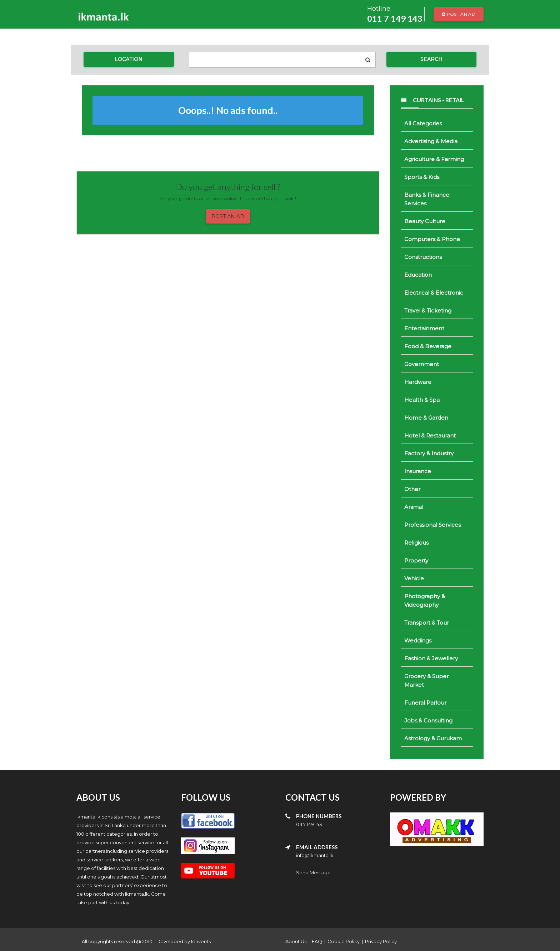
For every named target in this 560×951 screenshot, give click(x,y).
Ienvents (201, 941)
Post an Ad (459, 14)
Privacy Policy (381, 941)
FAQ (317, 941)
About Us (296, 941)
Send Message (313, 872)
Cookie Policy (344, 941)
